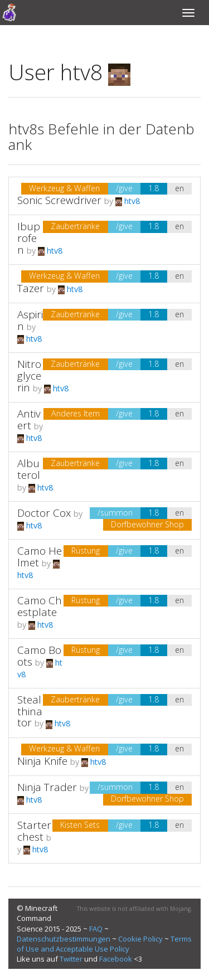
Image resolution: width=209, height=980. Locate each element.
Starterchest (34, 831)
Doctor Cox (44, 513)
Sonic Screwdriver (59, 200)
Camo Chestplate (40, 606)
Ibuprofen (29, 238)
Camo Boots (39, 656)
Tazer (31, 288)
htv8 (128, 201)
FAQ (96, 929)
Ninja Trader (47, 787)
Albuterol (29, 469)
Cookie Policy (140, 939)
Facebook (116, 959)
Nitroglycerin (29, 376)
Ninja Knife (42, 761)
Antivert (29, 419)
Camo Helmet (40, 557)
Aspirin (30, 320)
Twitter (71, 959)
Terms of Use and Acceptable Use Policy (104, 944)
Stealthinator (30, 711)
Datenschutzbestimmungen (64, 939)
